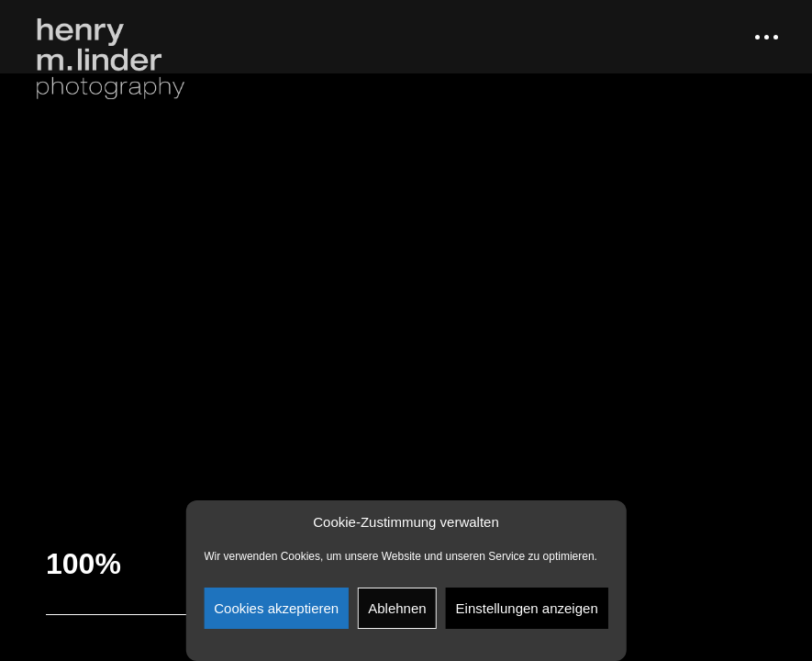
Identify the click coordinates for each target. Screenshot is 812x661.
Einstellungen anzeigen (527, 608)
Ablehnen (397, 608)
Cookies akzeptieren (276, 608)
